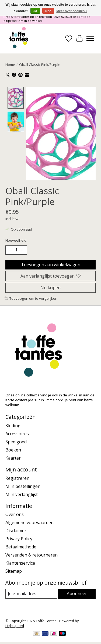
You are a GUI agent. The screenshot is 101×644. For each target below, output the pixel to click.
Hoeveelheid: (16, 240)
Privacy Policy (19, 538)
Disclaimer (16, 530)
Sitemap (14, 571)
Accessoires (17, 433)
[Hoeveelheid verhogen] (22, 249)
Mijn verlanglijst (22, 494)
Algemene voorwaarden (29, 522)
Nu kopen (50, 287)
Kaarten (13, 457)
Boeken (13, 449)
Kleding (13, 425)
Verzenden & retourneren (32, 554)
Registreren (17, 477)
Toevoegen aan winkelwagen (51, 264)
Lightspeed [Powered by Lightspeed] (15, 625)
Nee (48, 11)
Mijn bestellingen (23, 485)
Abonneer (77, 593)
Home (10, 65)
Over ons (15, 514)
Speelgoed (16, 441)
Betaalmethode (21, 546)
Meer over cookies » (72, 11)
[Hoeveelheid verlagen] (11, 249)
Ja (35, 11)
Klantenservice (20, 562)
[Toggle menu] (90, 39)
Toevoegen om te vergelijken (31, 298)
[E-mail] (31, 593)
